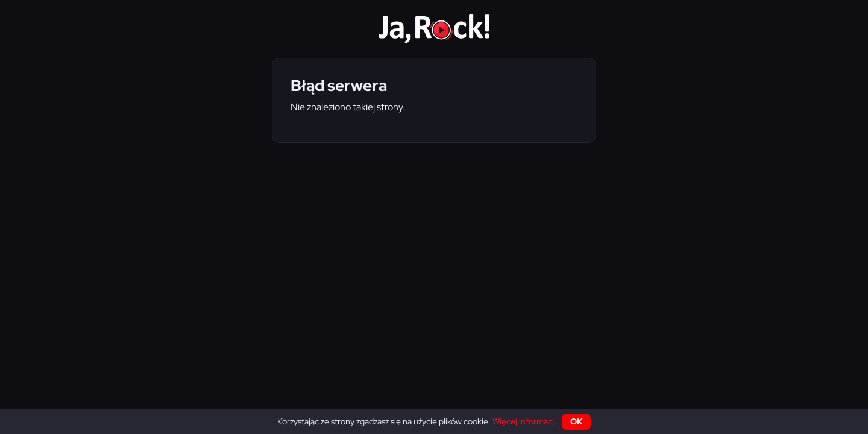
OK (577, 421)
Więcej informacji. (525, 421)
